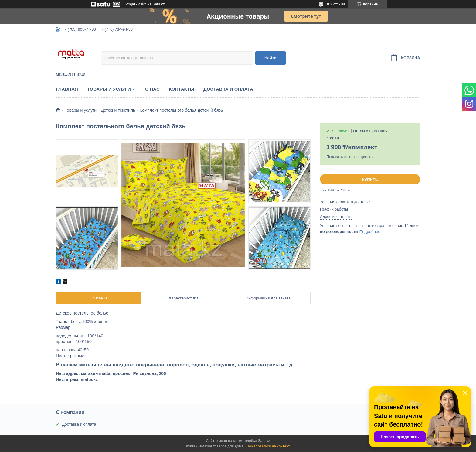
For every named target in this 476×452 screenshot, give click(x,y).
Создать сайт (135, 4)
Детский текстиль (118, 110)
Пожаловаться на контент (268, 446)
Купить (370, 180)
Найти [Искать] (270, 58)
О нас (152, 89)
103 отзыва (336, 4)
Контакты (182, 89)
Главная (67, 89)
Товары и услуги (109, 89)
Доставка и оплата (228, 89)
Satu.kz (264, 441)
